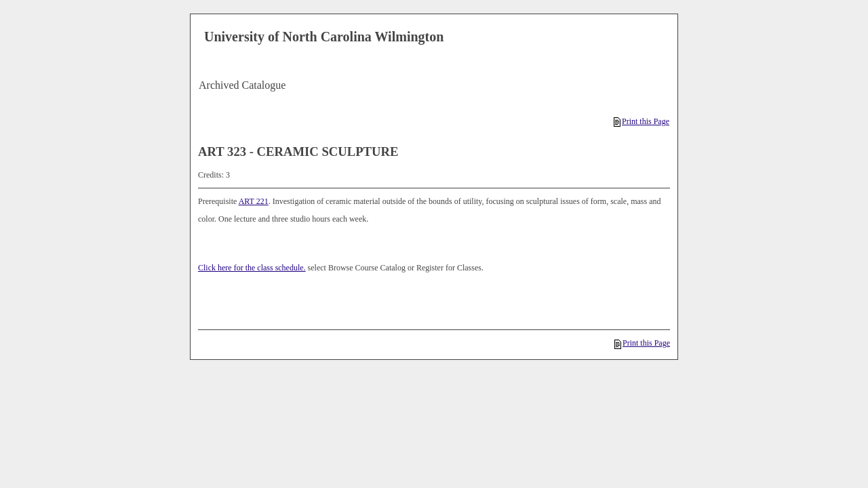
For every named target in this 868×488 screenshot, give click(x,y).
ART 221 (254, 201)
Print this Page (642, 121)
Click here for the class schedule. (252, 268)
